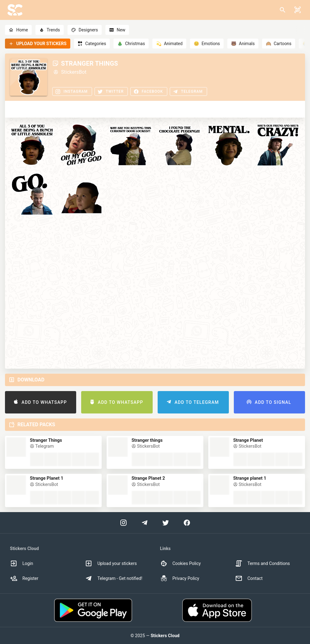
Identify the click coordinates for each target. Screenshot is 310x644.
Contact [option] (249, 578)
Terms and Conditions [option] (263, 563)
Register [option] (24, 578)
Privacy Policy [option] (180, 578)
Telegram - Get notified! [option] (113, 578)
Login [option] (22, 563)
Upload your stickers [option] (111, 563)
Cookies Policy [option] (180, 563)
